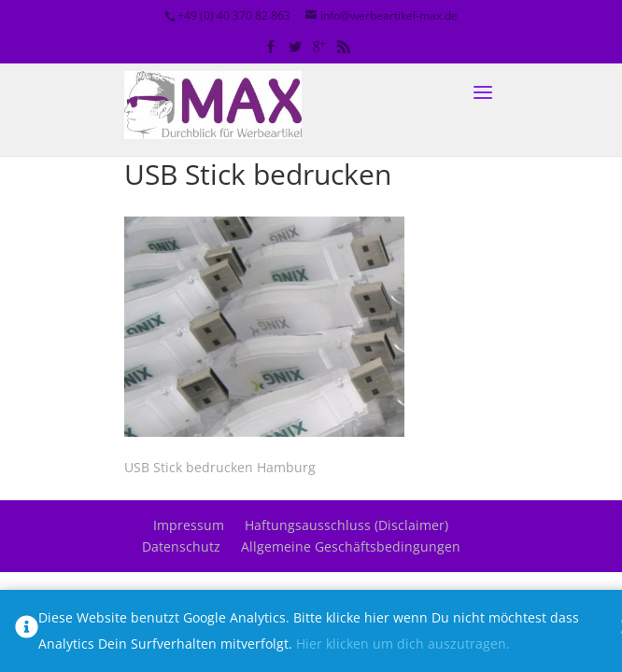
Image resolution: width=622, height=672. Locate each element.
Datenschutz (181, 546)
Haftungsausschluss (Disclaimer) (346, 525)
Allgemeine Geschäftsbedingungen (351, 546)
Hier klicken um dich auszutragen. (403, 644)
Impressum (189, 525)
